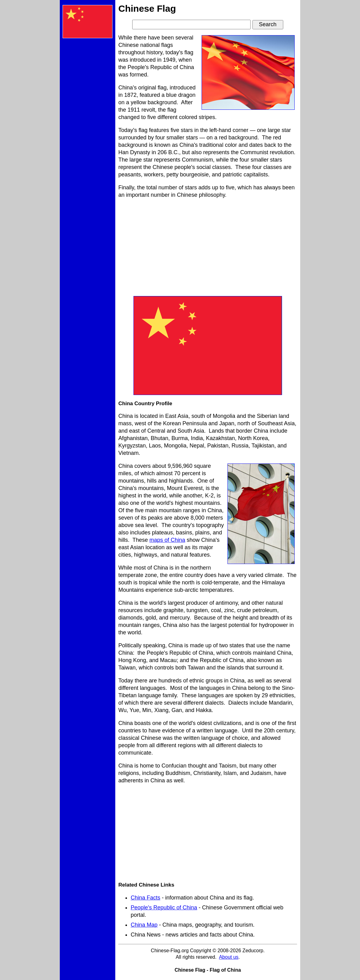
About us (229, 957)
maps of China (167, 540)
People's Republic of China (164, 908)
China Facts (145, 898)
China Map (144, 925)
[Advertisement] (88, 136)
